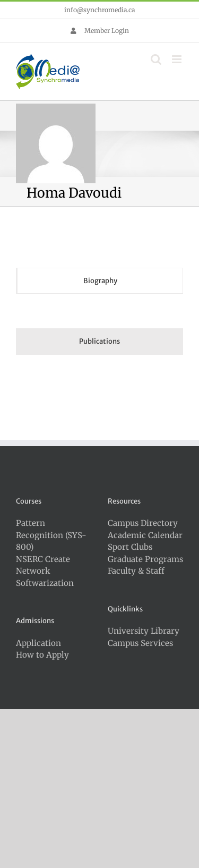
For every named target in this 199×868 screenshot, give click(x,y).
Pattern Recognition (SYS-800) (51, 535)
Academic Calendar (145, 535)
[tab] (99, 281)
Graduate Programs (145, 559)
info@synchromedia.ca (99, 10)
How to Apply (42, 655)
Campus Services (140, 643)
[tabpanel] (99, 314)
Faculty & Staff (136, 571)
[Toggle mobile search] (156, 59)
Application (38, 643)
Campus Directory (143, 523)
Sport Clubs (130, 547)
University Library (144, 631)
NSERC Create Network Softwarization (45, 571)
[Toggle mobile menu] (178, 59)
